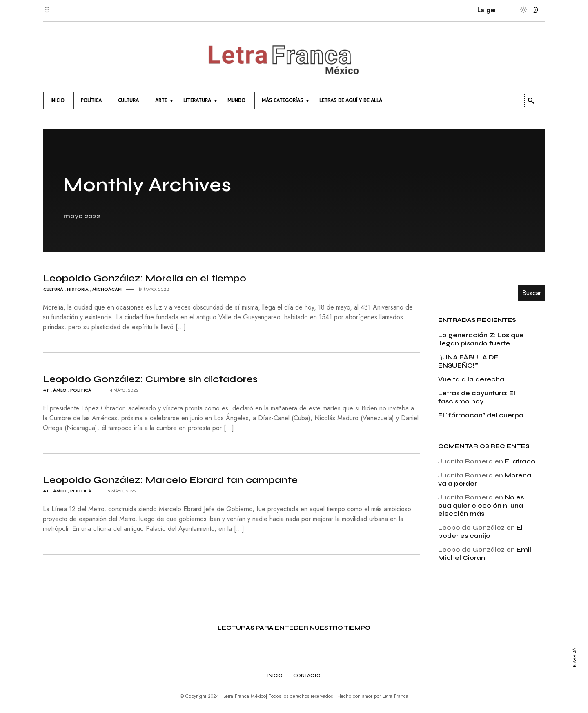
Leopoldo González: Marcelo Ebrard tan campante (170, 480)
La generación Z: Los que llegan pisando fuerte (481, 339)
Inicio (275, 675)
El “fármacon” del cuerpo (481, 415)
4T (46, 390)
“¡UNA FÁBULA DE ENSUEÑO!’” (468, 361)
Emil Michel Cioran (485, 554)
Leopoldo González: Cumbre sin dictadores (150, 379)
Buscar (532, 293)
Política (81, 390)
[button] (48, 6)
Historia (78, 289)
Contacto (307, 675)
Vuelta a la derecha (471, 379)
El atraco (520, 461)
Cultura (53, 289)
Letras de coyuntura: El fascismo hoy (477, 397)
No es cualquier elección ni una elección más (481, 505)
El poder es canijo (480, 531)
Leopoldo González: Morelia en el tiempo (145, 278)
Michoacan (107, 289)
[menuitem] (59, 100)
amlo (60, 390)
